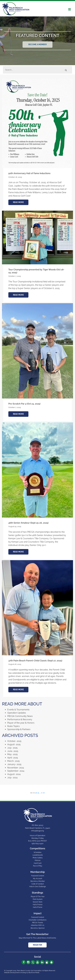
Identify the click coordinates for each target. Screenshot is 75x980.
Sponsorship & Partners (19, 729)
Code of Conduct (38, 884)
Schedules (38, 852)
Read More (18, 202)
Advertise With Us (38, 925)
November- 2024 (16, 768)
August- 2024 (14, 774)
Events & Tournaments (18, 710)
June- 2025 (13, 751)
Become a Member (37, 44)
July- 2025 (12, 748)
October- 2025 (14, 741)
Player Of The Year (38, 897)
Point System (38, 899)
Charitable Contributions (38, 920)
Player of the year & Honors (21, 723)
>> (44, 793)
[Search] (37, 70)
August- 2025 (14, 744)
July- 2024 (12, 778)
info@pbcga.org (37, 831)
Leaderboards (38, 855)
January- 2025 (14, 764)
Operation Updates (17, 713)
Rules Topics (13, 726)
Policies (38, 860)
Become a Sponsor (38, 928)
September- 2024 (16, 771)
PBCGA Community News (20, 716)
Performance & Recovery (20, 719)
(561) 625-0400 (37, 843)
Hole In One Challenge (38, 887)
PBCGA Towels (38, 923)
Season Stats (38, 902)
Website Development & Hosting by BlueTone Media (22, 973)
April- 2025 (13, 758)
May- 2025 (12, 754)
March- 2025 (13, 761)
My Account (38, 879)
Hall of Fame (38, 907)
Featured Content (38, 876)
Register (37, 945)
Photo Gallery (38, 858)
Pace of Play (38, 866)
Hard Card (38, 863)
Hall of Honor (38, 905)
